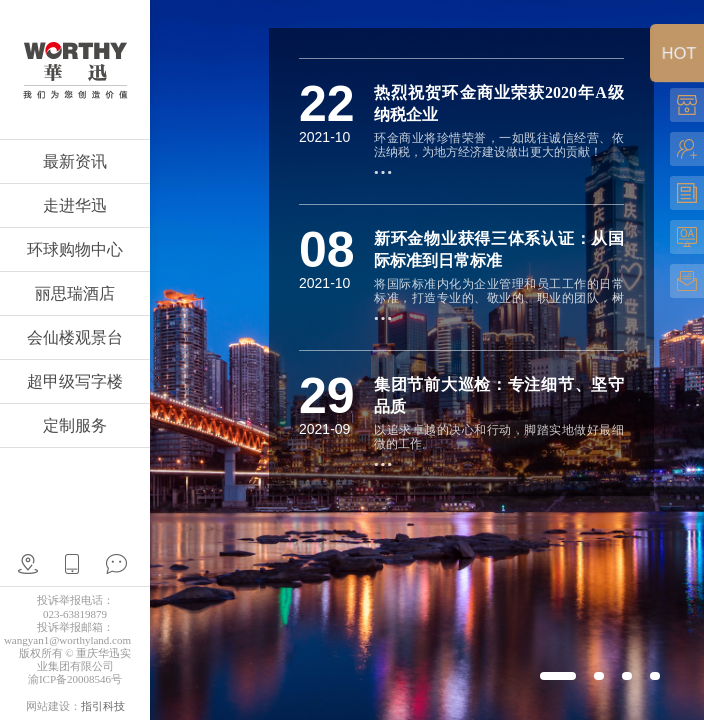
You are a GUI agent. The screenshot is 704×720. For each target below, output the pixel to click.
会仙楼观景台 (75, 337)
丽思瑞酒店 (75, 293)
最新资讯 (75, 161)
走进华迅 (75, 205)
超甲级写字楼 (75, 381)
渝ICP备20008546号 (75, 679)
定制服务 (75, 425)
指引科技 (103, 706)
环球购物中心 (75, 249)
